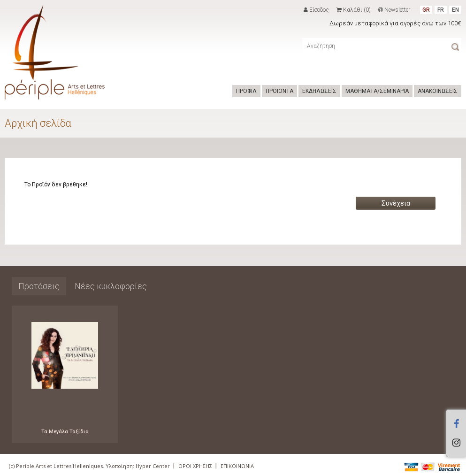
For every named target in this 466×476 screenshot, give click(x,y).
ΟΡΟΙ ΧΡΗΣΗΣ (195, 466)
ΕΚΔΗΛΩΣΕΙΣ (319, 91)
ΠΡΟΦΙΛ (246, 91)
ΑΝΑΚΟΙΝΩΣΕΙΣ (438, 91)
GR (426, 10)
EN (455, 10)
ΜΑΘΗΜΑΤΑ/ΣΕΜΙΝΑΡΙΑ (377, 91)
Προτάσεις (39, 286)
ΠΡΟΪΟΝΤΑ (279, 91)
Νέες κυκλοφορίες (111, 286)
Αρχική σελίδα (38, 123)
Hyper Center (153, 466)
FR (441, 10)
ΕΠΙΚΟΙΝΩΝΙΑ (237, 466)
